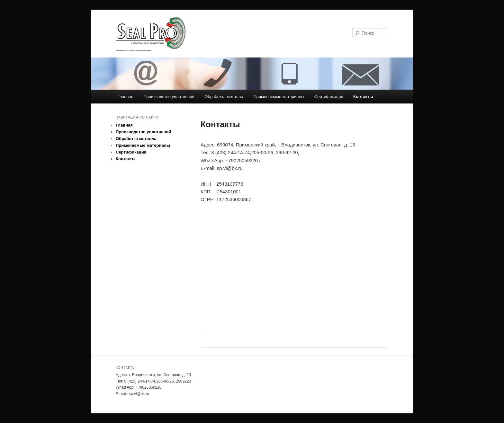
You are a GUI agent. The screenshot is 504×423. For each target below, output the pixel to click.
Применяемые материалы (279, 97)
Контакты (363, 97)
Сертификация (329, 97)
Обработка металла (224, 97)
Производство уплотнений (169, 97)
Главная (125, 97)
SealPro (164, 33)
